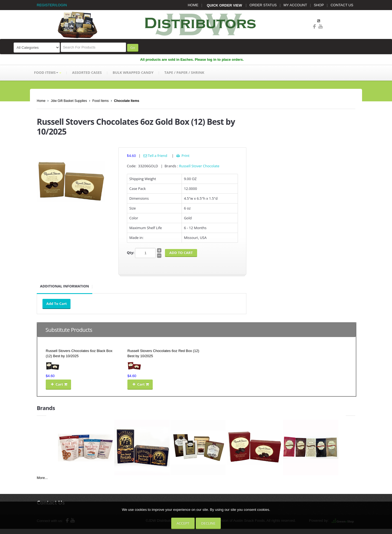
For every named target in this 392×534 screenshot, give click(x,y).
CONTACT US (342, 5)
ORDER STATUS (263, 5)
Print (183, 156)
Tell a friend (155, 156)
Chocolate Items (127, 101)
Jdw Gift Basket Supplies (69, 101)
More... (42, 478)
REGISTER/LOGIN (52, 5)
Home (41, 101)
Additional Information (65, 286)
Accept (183, 523)
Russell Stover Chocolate (199, 166)
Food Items (100, 101)
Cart (58, 384)
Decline (208, 523)
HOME (193, 5)
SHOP (319, 5)
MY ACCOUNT (295, 5)
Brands (46, 408)
